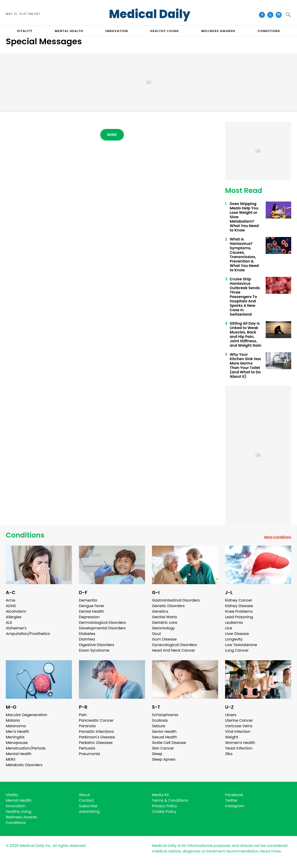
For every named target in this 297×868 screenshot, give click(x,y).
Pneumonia (89, 754)
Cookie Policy (164, 812)
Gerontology (163, 628)
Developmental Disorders (102, 628)
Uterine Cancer (239, 720)
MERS (11, 759)
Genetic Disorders (168, 606)
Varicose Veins (239, 726)
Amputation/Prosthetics (28, 634)
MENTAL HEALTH (69, 31)
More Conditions (278, 537)
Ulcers (231, 715)
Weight (232, 737)
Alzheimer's (16, 628)
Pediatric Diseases (96, 743)
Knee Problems (239, 611)
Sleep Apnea (164, 759)
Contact (86, 800)
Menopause (17, 743)
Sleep (157, 754)
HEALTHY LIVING (165, 31)
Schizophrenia (165, 715)
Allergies (14, 617)
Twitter (231, 800)
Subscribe (88, 806)
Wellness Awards (218, 31)
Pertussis (87, 748)
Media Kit (160, 795)
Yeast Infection (239, 748)
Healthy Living (19, 812)
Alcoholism (16, 611)
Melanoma (16, 726)
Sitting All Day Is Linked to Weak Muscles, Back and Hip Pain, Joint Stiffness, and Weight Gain (245, 334)
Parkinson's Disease (97, 737)
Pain (83, 715)
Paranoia (87, 726)
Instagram (235, 806)
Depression (89, 617)
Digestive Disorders (97, 645)
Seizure (159, 726)
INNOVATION (117, 31)
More (112, 135)
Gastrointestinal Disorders (176, 600)
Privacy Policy (165, 806)
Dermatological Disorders (102, 623)
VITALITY (25, 31)
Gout (157, 634)
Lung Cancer (237, 650)
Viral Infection (238, 732)
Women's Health (240, 743)
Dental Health (91, 611)
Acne (11, 600)
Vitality (12, 795)
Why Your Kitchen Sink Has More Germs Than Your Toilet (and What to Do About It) (245, 365)
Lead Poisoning (239, 617)
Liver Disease (237, 634)
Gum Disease (164, 639)
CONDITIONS (269, 31)
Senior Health (164, 732)
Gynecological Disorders (174, 645)
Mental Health (19, 754)
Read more (271, 851)
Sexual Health (165, 737)
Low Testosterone (241, 645)
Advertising (89, 812)
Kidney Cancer (239, 600)
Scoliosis (160, 720)
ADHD (11, 606)
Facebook (234, 795)
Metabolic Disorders (24, 765)
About (84, 795)
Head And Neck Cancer (173, 650)
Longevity (234, 639)
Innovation (16, 806)
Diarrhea (87, 639)
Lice (229, 628)
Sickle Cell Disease (169, 743)
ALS (9, 623)
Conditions (25, 535)
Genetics (160, 611)
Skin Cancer (163, 748)
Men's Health (18, 732)
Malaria (13, 720)
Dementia (88, 600)
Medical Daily (150, 14)
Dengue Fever (92, 606)
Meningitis (15, 737)
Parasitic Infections (96, 732)
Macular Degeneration (27, 715)
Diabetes (87, 634)
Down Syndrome (94, 650)
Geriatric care (165, 623)
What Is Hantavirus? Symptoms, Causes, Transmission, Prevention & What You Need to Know (244, 255)
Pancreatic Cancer (96, 720)
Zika (229, 754)
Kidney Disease (239, 606)
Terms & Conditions (170, 800)
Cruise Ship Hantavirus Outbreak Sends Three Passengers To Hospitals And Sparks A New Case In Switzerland (245, 297)
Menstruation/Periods (26, 748)
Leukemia (234, 623)
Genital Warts (165, 617)
